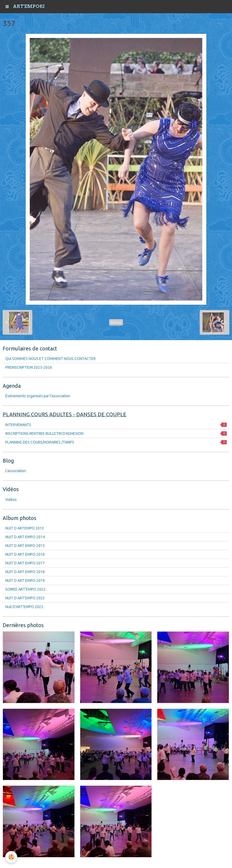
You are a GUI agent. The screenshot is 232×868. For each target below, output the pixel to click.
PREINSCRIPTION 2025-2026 (29, 367)
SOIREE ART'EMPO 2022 (25, 589)
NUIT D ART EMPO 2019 (25, 581)
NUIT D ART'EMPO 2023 (25, 598)
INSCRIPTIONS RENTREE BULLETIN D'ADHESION (116, 433)
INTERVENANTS (116, 425)
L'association (16, 471)
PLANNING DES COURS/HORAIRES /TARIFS (116, 442)
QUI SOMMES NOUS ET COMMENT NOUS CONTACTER (50, 359)
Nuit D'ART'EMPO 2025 (24, 607)
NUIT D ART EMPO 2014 (25, 537)
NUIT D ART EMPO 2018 (25, 572)
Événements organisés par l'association (38, 396)
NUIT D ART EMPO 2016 (25, 554)
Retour (116, 322)
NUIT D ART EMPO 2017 (25, 563)
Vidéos (11, 500)
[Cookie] (11, 857)
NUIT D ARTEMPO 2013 (25, 528)
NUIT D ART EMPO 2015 (25, 546)
